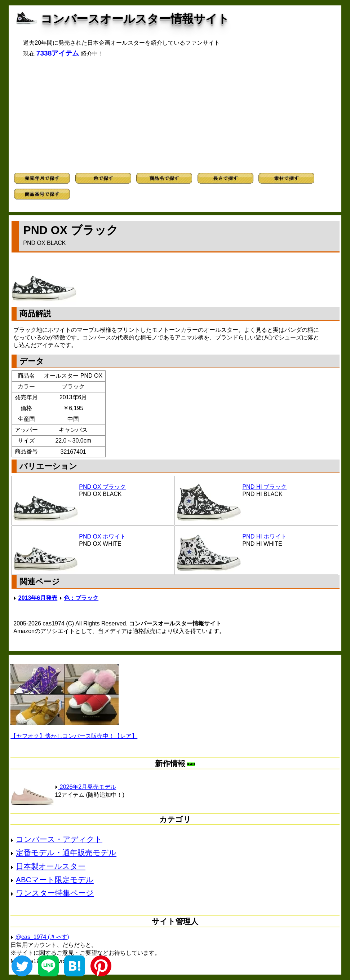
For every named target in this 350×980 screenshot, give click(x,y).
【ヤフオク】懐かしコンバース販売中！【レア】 (74, 736)
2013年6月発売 (38, 598)
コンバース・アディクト (59, 839)
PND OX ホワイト (102, 537)
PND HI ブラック (264, 487)
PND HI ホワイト (264, 537)
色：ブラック (81, 598)
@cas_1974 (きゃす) (42, 937)
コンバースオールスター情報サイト (135, 19)
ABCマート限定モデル (55, 880)
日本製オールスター (51, 866)
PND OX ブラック (102, 487)
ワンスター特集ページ (55, 893)
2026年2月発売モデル (85, 787)
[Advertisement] (175, 115)
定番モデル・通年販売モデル (66, 852)
